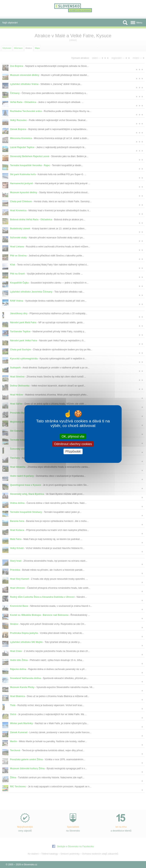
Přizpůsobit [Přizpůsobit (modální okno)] (73, 451)
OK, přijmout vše (73, 436)
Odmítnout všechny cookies (73, 444)
